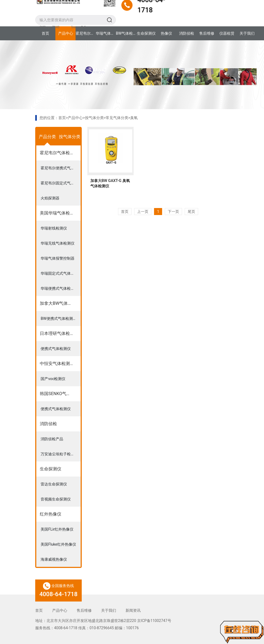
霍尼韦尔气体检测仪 (86, 33)
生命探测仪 (146, 33)
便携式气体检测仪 (56, 349)
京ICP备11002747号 (154, 621)
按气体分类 (94, 118)
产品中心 (66, 33)
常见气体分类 (117, 118)
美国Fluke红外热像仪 (58, 544)
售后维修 (207, 33)
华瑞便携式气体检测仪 (59, 288)
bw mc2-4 (79, 27)
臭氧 (134, 118)
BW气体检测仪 (126, 33)
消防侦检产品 (52, 439)
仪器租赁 (227, 33)
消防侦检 (187, 33)
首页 (45, 33)
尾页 (191, 212)
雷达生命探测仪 (54, 484)
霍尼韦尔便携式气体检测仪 (60, 168)
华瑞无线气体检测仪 (58, 243)
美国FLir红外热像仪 (57, 529)
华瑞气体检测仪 (106, 33)
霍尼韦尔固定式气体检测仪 (60, 183)
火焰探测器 (50, 198)
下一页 (173, 212)
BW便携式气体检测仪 (58, 319)
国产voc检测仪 (53, 379)
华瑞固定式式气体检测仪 (60, 273)
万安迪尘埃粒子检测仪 (59, 454)
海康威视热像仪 (54, 559)
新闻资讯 (133, 610)
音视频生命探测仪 (56, 499)
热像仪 (166, 33)
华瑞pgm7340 (49, 27)
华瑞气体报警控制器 (58, 258)
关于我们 (247, 33)
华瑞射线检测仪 (54, 228)
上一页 (143, 212)
